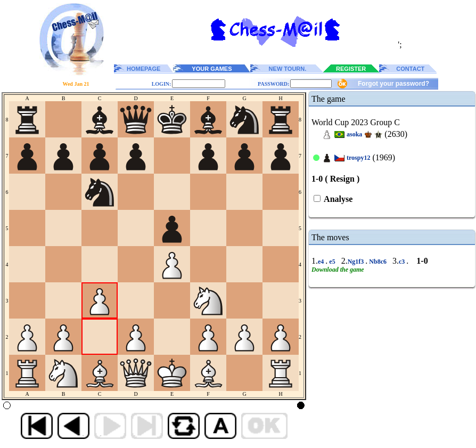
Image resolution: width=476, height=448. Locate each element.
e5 (332, 262)
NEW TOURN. (288, 69)
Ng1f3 (357, 262)
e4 (322, 262)
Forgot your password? (393, 84)
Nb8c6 (378, 262)
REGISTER (351, 69)
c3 (403, 262)
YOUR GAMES (212, 69)
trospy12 (358, 158)
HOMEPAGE (143, 69)
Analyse (337, 199)
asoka (354, 134)
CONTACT (410, 69)
